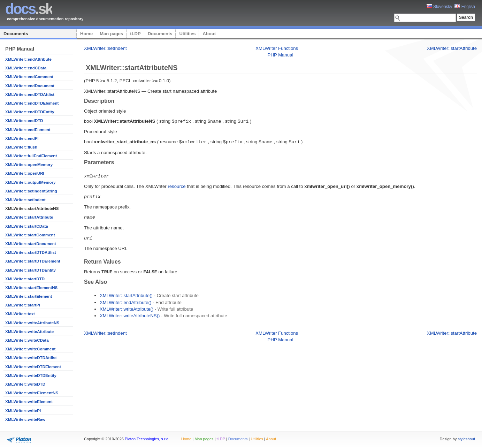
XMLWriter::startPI (23, 305)
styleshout (466, 439)
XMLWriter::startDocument (31, 244)
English (465, 7)
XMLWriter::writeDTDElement (33, 367)
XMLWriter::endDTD (24, 121)
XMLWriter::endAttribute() (125, 300)
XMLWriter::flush (21, 147)
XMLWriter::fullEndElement (31, 156)
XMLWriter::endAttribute (28, 59)
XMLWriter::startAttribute (29, 217)
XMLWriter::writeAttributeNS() (130, 313)
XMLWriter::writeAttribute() (127, 307)
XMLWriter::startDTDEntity (30, 270)
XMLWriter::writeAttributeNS (32, 323)
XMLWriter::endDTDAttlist (30, 94)
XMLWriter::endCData (26, 68)
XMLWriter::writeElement (29, 402)
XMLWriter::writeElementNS (32, 393)
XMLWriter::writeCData (27, 340)
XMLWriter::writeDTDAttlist (31, 358)
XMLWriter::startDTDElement (33, 261)
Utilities (187, 34)
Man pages (111, 34)
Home (86, 34)
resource (177, 185)
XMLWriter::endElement (28, 130)
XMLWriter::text (20, 314)
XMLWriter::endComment (29, 77)
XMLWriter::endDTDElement (32, 103)
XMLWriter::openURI (25, 173)
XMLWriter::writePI (23, 411)
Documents (16, 34)
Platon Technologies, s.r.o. (147, 439)
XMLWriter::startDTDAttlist (31, 252)
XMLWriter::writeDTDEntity (31, 375)
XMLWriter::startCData (27, 226)
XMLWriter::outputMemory (30, 182)
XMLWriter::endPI (22, 138)
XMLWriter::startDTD (25, 279)
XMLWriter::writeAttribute (29, 332)
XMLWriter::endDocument (30, 86)
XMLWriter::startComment (30, 235)
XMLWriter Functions (277, 48)
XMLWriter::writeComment (30, 349)
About (209, 34)
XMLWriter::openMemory (29, 165)
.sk (29, 9)
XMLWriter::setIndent (25, 200)
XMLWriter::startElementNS (31, 288)
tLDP (135, 34)
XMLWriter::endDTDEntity (30, 112)
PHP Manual (281, 55)
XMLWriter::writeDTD (25, 384)
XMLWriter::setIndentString (31, 191)
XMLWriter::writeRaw (25, 419)
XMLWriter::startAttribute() (126, 293)
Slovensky (439, 7)
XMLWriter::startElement (29, 296)
